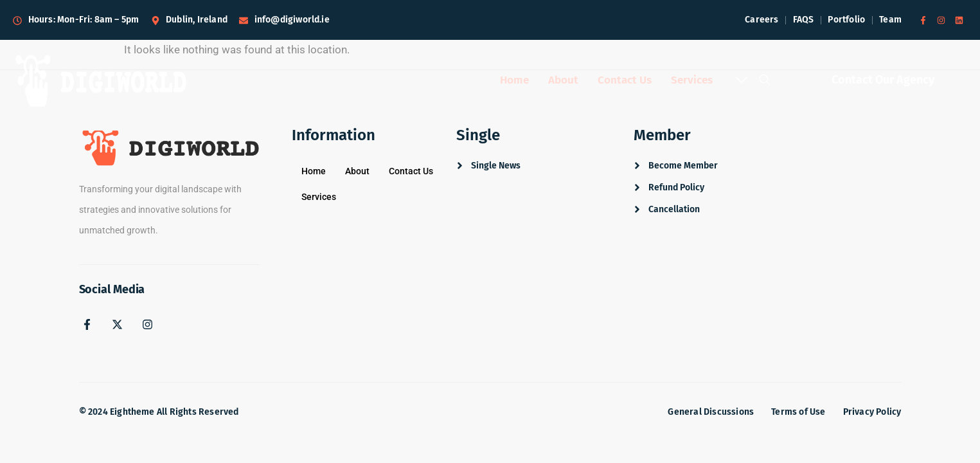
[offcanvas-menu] (742, 81)
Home (509, 81)
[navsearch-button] (764, 84)
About (560, 81)
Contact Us (623, 81)
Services (692, 81)
